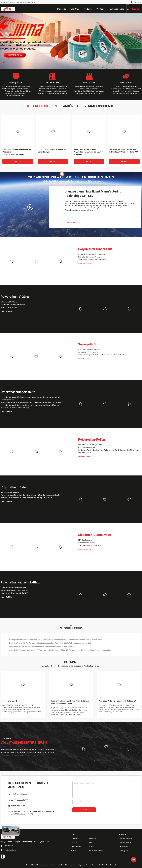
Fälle (91, 842)
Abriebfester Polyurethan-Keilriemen (13, 305)
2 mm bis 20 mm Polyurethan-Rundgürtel (92, 260)
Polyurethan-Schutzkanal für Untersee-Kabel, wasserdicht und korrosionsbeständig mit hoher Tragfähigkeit (30, 399)
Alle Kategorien (123, 851)
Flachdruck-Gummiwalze (87, 543)
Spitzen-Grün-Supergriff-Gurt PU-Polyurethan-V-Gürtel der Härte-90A (124, 151)
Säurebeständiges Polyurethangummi (14, 588)
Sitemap (92, 847)
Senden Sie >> (84, 810)
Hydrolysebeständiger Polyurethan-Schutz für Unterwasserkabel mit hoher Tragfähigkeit (31, 402)
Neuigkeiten (93, 838)
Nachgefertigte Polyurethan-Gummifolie (14, 590)
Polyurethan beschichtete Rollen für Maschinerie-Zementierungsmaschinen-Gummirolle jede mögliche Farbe (17, 152)
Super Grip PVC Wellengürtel (10, 307)
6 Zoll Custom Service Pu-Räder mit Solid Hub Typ (52, 151)
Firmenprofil (75, 838)
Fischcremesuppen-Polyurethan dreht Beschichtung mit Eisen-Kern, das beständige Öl (30, 495)
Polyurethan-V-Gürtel (16, 297)
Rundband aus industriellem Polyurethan (92, 254)
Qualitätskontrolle (76, 847)
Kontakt (73, 851)
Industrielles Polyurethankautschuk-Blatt (15, 593)
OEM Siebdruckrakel (85, 540)
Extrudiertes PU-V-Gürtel (9, 302)
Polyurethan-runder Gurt (95, 249)
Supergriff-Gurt (89, 344)
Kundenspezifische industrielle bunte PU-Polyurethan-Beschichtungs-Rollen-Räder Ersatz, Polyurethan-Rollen (109, 451)
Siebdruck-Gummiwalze (95, 535)
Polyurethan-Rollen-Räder (87, 447)
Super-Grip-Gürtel (10, 701)
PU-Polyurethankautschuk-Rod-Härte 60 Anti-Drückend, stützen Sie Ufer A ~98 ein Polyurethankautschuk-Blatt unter (55, 640)
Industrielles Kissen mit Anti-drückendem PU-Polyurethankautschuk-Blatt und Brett (42, 647)
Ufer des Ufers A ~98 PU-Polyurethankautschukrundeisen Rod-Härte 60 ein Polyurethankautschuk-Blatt (50, 643)
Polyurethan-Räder (14, 487)
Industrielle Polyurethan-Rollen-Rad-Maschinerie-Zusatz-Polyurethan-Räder (26, 498)
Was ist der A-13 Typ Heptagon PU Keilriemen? (117, 701)
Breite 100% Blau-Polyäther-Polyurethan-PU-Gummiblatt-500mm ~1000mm (88, 152)
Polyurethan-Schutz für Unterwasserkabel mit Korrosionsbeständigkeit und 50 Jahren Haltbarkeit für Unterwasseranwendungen (30, 406)
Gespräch (18, 161)
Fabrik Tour (74, 842)
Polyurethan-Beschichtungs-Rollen (90, 445)
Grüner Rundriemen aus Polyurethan (91, 257)
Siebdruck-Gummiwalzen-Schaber (90, 545)
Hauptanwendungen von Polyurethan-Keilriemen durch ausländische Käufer (70, 702)
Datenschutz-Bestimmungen (97, 851)
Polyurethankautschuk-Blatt (20, 582)
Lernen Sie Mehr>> (71, 223)
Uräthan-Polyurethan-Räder (10, 492)
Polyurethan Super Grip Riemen (89, 350)
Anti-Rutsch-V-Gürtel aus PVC (88, 352)
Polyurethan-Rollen (92, 440)
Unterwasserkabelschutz (18, 392)
